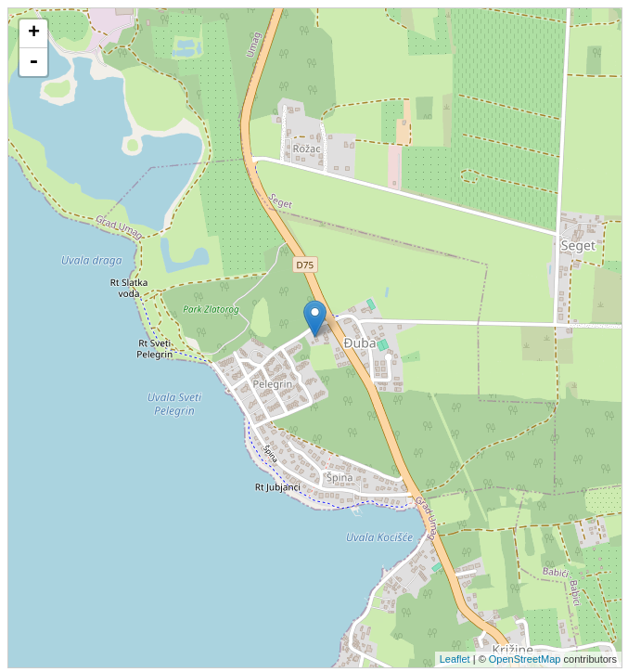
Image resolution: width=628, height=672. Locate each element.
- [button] (33, 62)
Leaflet (455, 659)
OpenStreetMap (525, 659)
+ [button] (34, 33)
